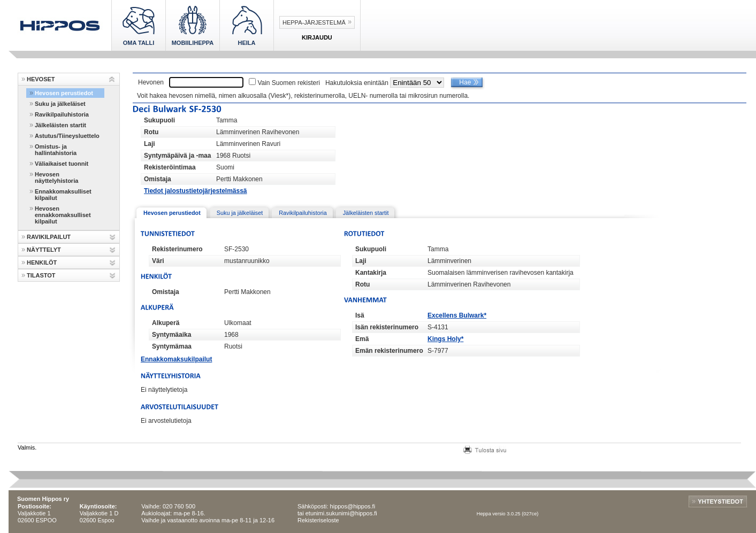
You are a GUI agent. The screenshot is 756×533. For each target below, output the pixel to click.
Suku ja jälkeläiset (60, 104)
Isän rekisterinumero (387, 327)
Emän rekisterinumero (389, 351)
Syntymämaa (172, 346)
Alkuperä (166, 323)
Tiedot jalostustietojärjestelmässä (196, 191)
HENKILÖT (42, 262)
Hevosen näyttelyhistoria (56, 177)
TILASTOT (41, 275)
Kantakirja (371, 273)
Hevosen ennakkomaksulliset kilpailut (63, 215)
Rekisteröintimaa (170, 167)
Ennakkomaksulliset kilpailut (63, 195)
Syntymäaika (171, 335)
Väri (158, 261)
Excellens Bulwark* (457, 315)
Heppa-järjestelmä (314, 22)
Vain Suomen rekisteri (289, 83)
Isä (360, 315)
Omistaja (158, 179)
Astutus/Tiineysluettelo (67, 136)
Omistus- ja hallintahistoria (56, 150)
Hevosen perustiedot (64, 93)
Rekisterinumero (177, 249)
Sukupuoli (159, 120)
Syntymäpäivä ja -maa (177, 156)
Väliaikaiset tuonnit (62, 164)
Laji (150, 144)
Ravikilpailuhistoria (62, 114)
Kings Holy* (445, 339)
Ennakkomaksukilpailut (176, 359)
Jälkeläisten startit (60, 125)
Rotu (151, 132)
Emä (362, 339)
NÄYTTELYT (44, 250)
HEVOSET (41, 79)
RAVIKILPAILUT (49, 237)
